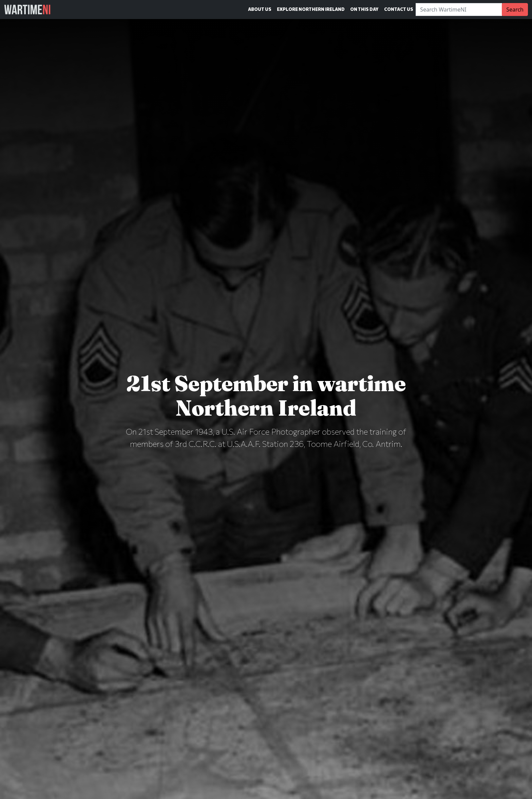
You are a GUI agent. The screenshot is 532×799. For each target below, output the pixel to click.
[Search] (459, 10)
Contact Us (399, 9)
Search (515, 10)
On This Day (364, 9)
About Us (260, 9)
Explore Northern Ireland (311, 9)
